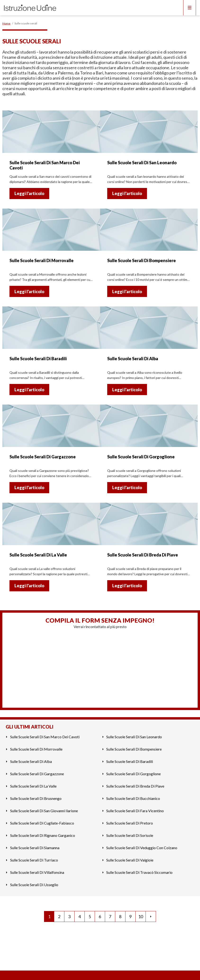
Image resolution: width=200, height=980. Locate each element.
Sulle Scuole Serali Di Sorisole (130, 835)
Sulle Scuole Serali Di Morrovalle (36, 749)
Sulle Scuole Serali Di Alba (31, 761)
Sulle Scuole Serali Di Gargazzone (37, 774)
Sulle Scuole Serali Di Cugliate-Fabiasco (42, 823)
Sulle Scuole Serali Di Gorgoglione (133, 774)
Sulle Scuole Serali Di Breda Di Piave (135, 786)
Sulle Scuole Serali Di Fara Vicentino (135, 811)
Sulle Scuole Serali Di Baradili (130, 761)
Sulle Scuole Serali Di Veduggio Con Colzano (142, 848)
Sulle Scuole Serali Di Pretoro (130, 823)
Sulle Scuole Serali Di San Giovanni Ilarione (44, 811)
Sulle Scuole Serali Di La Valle (33, 786)
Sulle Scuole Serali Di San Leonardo (134, 737)
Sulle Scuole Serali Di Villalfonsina (37, 872)
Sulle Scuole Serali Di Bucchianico (133, 798)
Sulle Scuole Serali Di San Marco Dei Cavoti (45, 737)
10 (141, 916)
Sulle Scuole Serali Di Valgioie (130, 860)
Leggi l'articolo (29, 193)
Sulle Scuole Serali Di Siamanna (35, 848)
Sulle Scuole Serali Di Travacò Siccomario (139, 872)
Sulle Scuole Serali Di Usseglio (34, 885)
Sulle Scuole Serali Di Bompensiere (134, 749)
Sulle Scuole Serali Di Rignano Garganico (43, 835)
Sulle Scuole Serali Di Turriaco (34, 860)
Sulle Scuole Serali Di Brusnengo (36, 798)
